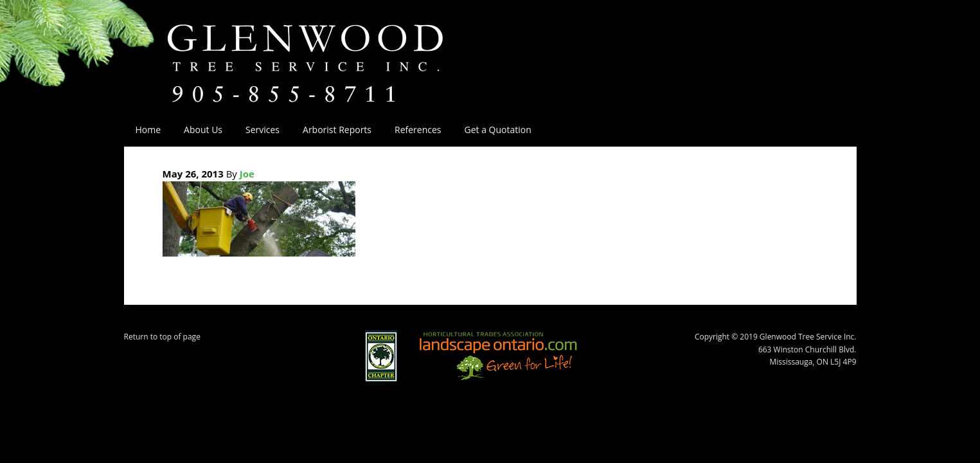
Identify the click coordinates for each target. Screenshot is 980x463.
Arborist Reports (337, 130)
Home (148, 130)
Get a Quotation (498, 130)
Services (257, 130)
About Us (197, 130)
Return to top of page (162, 337)
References (418, 130)
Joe (247, 174)
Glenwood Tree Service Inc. (329, 50)
